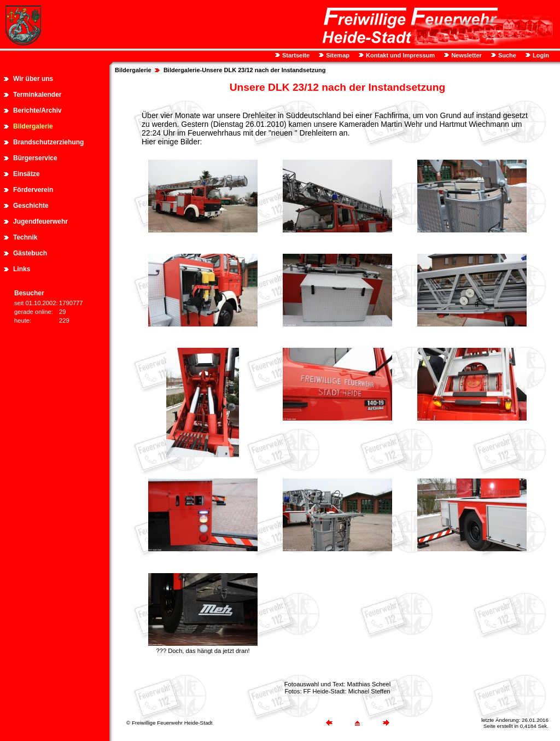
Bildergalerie (33, 126)
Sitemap (337, 55)
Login (540, 55)
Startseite (295, 55)
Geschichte (31, 206)
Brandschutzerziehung (48, 142)
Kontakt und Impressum (399, 55)
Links (22, 269)
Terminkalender (37, 95)
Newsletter (466, 55)
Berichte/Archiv (37, 110)
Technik (25, 237)
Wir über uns (33, 79)
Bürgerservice (35, 158)
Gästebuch (30, 253)
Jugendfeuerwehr (40, 221)
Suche (506, 55)
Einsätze (27, 174)
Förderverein (33, 190)
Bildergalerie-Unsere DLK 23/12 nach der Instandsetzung (244, 70)
